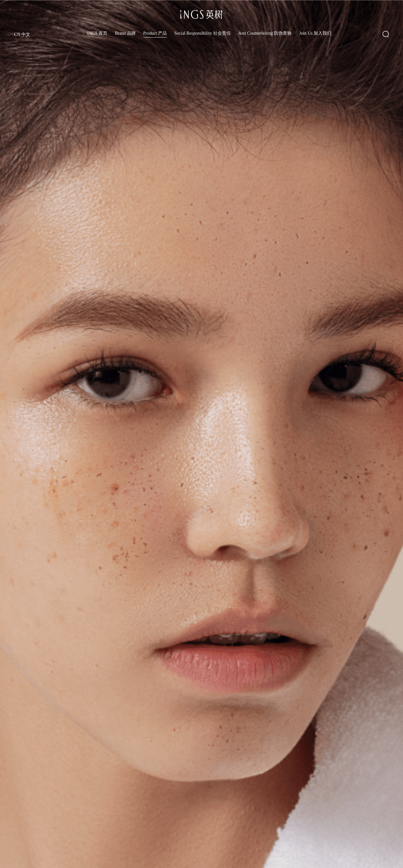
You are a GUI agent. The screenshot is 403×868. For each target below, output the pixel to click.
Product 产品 (155, 33)
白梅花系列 (76, 857)
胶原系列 (126, 859)
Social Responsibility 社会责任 (203, 33)
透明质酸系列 (25, 855)
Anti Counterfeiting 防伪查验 (265, 33)
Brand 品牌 (125, 33)
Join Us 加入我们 (315, 33)
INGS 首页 (97, 33)
